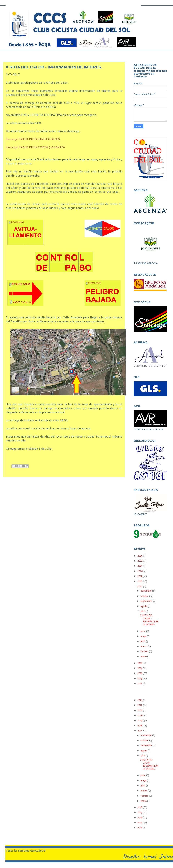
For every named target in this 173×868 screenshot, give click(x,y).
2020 (141, 571)
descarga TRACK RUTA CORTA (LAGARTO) (35, 147)
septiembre (147, 601)
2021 (140, 566)
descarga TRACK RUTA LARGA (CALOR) (33, 139)
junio (143, 631)
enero (144, 656)
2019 (140, 576)
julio (143, 611)
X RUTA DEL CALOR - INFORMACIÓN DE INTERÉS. (149, 620)
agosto (144, 606)
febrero (145, 651)
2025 (140, 556)
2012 (140, 683)
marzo (144, 646)
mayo (144, 636)
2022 (140, 561)
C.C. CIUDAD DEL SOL (148, 151)
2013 (140, 678)
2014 (140, 673)
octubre (145, 596)
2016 (140, 663)
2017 (140, 586)
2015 (140, 668)
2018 (140, 581)
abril (143, 641)
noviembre (146, 591)
